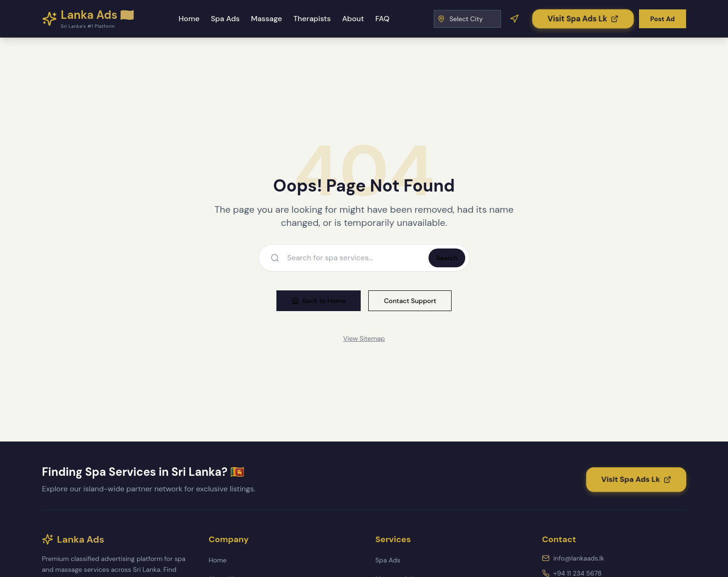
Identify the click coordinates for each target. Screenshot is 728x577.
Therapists (312, 19)
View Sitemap (364, 338)
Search (447, 258)
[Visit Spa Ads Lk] (583, 18)
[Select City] (467, 19)
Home (189, 19)
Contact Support (410, 301)
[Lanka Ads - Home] (88, 19)
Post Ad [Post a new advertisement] (663, 19)
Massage (267, 19)
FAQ (382, 19)
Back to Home (319, 301)
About (353, 19)
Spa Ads (225, 19)
